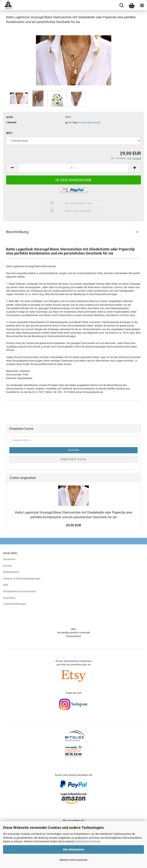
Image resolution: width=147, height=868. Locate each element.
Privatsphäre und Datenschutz (20, 591)
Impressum (9, 559)
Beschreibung (17, 232)
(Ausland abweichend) (89, 123)
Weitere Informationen (73, 860)
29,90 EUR (73, 525)
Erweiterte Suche (73, 459)
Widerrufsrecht (11, 572)
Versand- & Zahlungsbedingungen (22, 579)
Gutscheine (9, 598)
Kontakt (7, 566)
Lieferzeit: (11, 122)
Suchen (73, 450)
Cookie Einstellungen (15, 604)
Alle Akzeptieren (74, 849)
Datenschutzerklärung (87, 841)
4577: (9, 133)
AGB (5, 585)
